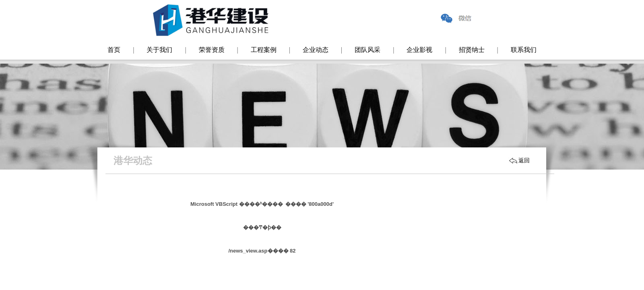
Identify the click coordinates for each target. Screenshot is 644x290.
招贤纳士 (472, 50)
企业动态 (316, 50)
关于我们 (159, 50)
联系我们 (524, 50)
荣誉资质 (212, 50)
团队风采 (367, 50)
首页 (114, 50)
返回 (524, 161)
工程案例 (264, 50)
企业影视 (419, 50)
